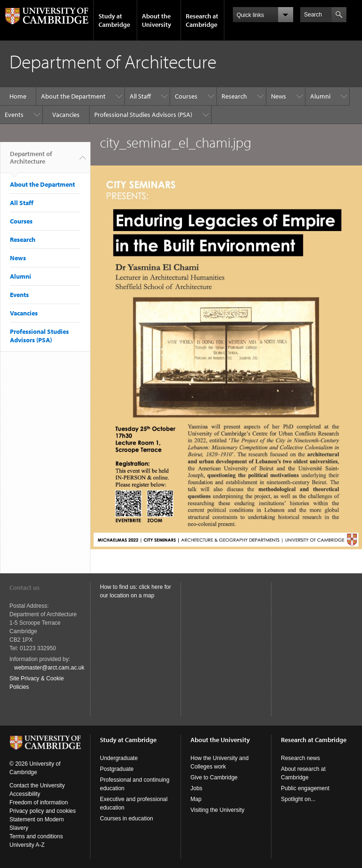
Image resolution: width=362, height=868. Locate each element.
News (279, 96)
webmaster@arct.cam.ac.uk (49, 668)
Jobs (196, 788)
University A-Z (27, 845)
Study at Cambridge (114, 20)
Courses (186, 96)
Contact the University (37, 785)
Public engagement (305, 788)
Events (14, 115)
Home (18, 96)
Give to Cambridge (214, 777)
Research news (300, 758)
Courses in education (127, 818)
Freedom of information (39, 802)
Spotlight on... (298, 799)
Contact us (25, 587)
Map (196, 799)
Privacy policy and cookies (43, 811)
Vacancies (66, 115)
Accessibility (25, 794)
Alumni (320, 96)
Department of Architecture (31, 161)
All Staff (140, 96)
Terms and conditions (36, 836)
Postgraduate (117, 769)
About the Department (73, 96)
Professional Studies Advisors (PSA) (143, 115)
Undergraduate (119, 758)
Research (234, 96)
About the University (156, 20)
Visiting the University (218, 810)
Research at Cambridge (202, 20)
